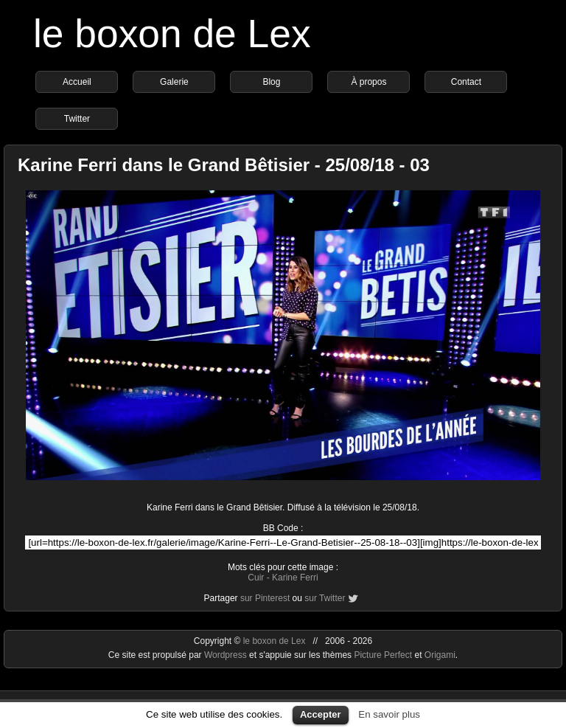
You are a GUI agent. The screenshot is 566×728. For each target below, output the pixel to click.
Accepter (321, 714)
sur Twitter (325, 598)
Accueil (77, 82)
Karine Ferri (295, 578)
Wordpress (227, 655)
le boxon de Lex (172, 34)
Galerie (174, 82)
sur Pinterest (265, 598)
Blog (271, 82)
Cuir (256, 578)
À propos (368, 82)
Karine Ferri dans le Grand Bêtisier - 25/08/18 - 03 (224, 165)
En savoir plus (389, 714)
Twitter (77, 119)
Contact (466, 82)
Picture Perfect (383, 655)
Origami (440, 655)
